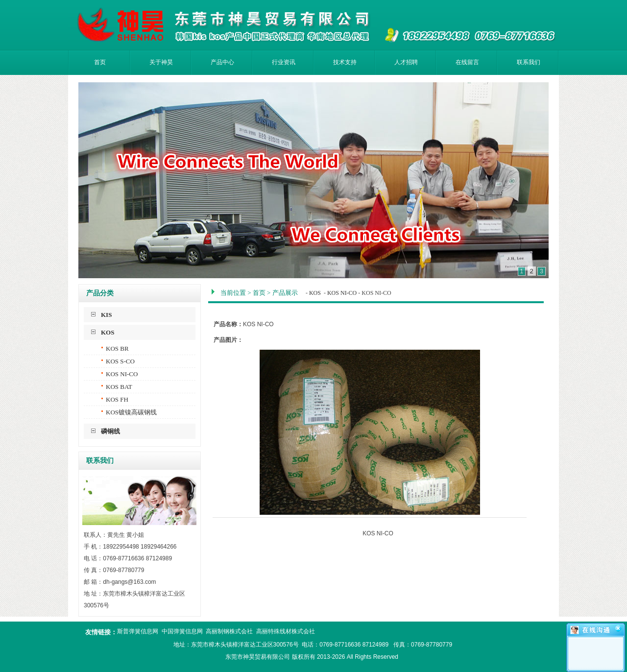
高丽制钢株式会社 (229, 631)
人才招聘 (406, 62)
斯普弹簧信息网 (138, 631)
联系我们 (529, 62)
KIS (106, 315)
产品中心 (222, 62)
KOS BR (115, 348)
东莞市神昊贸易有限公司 (258, 657)
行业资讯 (284, 62)
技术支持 (345, 62)
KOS (108, 332)
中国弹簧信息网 (182, 631)
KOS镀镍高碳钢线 (129, 412)
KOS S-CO (118, 361)
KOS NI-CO (120, 374)
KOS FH (115, 399)
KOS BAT (117, 387)
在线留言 (467, 62)
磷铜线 (110, 431)
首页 (100, 62)
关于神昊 (161, 62)
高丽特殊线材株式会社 (286, 631)
